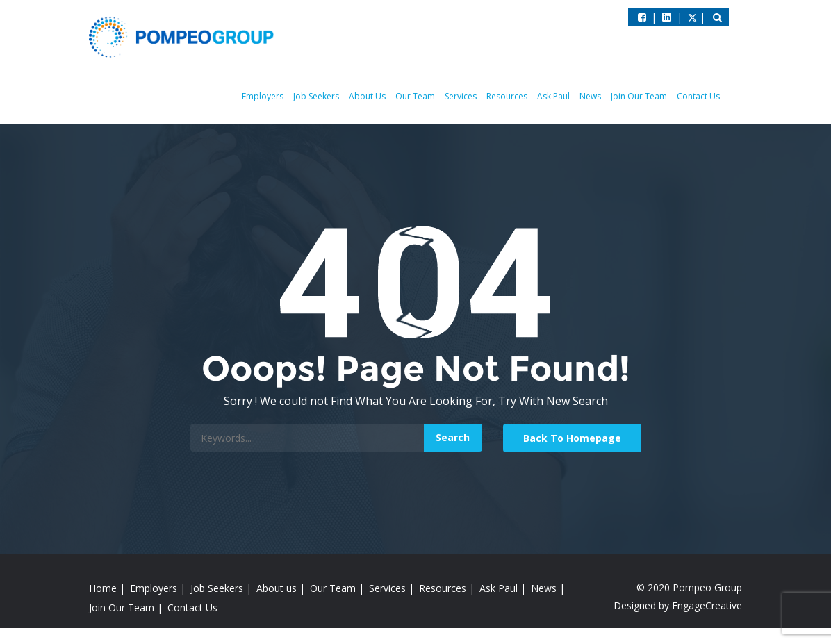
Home (103, 588)
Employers (263, 96)
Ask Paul (553, 96)
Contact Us (698, 96)
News (590, 96)
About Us (367, 96)
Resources (507, 96)
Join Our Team (639, 96)
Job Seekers (316, 96)
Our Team (415, 96)
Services (461, 96)
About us (277, 588)
